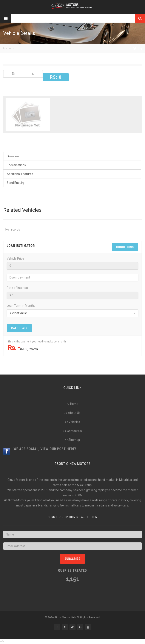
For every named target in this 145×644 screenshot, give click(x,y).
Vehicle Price (15, 259)
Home (7, 48)
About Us (72, 413)
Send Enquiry (16, 183)
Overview (13, 156)
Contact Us (73, 431)
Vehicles (73, 422)
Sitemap (72, 440)
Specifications (16, 165)
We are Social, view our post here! (45, 449)
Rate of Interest (17, 288)
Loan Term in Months (21, 306)
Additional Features (20, 174)
